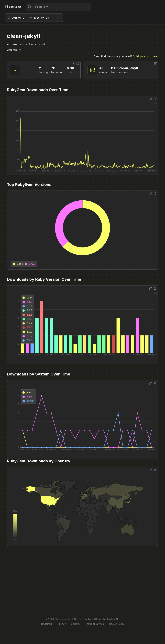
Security (76, 624)
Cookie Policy (117, 624)
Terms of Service (95, 624)
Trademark (47, 624)
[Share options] (73, 64)
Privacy (62, 624)
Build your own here (145, 56)
